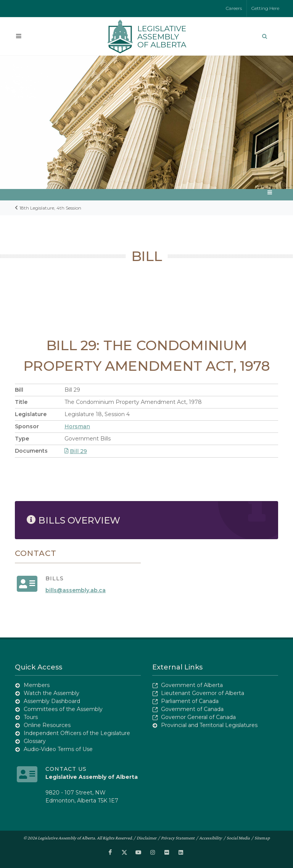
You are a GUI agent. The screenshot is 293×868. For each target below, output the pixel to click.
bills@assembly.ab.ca (76, 590)
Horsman (77, 426)
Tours (31, 717)
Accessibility (211, 838)
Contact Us (66, 769)
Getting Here (265, 8)
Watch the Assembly (52, 693)
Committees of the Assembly (63, 709)
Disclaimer (146, 838)
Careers (234, 8)
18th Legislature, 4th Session (50, 208)
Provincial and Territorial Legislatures (209, 725)
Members (37, 685)
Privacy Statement (178, 838)
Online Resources (47, 725)
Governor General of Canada (198, 717)
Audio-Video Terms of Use (58, 749)
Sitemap (262, 838)
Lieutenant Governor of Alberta (203, 693)
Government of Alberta (192, 685)
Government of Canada (192, 709)
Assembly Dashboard (52, 701)
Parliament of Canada (190, 701)
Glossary (35, 741)
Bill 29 (76, 451)
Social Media (238, 838)
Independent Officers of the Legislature (77, 733)
